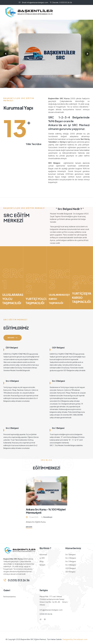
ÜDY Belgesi (12, 348)
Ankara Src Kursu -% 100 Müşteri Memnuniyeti (46, 511)
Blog (42, 561)
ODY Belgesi (58, 348)
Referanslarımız (10, 596)
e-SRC (42, 558)
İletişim (42, 565)
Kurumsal (43, 554)
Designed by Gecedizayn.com (75, 639)
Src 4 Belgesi (12, 381)
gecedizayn (48, 517)
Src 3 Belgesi (58, 381)
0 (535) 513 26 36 (19, 580)
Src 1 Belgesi (58, 428)
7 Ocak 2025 (34, 517)
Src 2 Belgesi (12, 428)
